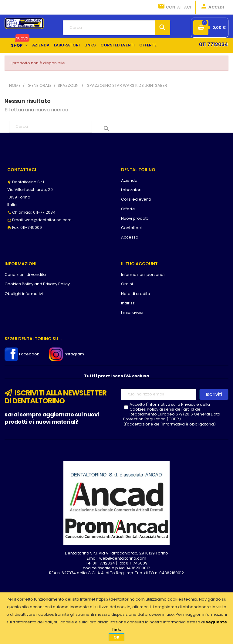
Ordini (127, 284)
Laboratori (131, 190)
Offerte (128, 209)
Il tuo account (139, 264)
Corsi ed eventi (136, 199)
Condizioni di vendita (25, 275)
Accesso (130, 237)
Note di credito (136, 294)
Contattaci (174, 7)
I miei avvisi (132, 312)
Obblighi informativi (24, 294)
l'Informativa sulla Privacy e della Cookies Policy (170, 407)
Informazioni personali (143, 275)
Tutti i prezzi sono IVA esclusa (117, 376)
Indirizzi (128, 303)
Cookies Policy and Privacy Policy (37, 284)
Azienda (129, 180)
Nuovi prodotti (135, 218)
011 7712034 (213, 44)
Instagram (67, 354)
